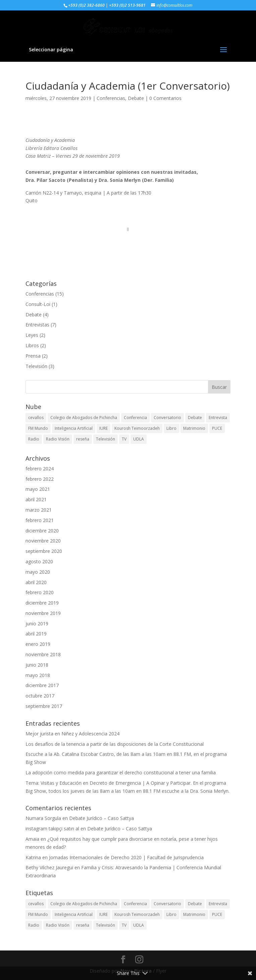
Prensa (33, 356)
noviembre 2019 (43, 613)
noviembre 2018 (43, 654)
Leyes (32, 335)
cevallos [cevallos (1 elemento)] (36, 418)
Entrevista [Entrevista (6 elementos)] (218, 418)
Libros (32, 345)
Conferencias (111, 98)
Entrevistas (37, 325)
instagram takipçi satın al (52, 829)
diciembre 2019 (42, 603)
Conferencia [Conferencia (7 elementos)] (135, 418)
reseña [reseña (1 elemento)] (83, 439)
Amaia (32, 839)
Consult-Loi (38, 304)
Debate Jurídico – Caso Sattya (101, 818)
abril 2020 (36, 582)
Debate (136, 98)
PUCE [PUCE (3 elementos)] (217, 428)
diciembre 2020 (42, 531)
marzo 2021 (39, 510)
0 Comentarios (165, 98)
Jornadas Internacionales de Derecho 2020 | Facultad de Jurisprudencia (126, 857)
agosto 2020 (39, 561)
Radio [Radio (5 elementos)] (34, 439)
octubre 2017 (40, 696)
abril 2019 (36, 634)
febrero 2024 (40, 469)
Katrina (33, 857)
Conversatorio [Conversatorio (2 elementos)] (167, 418)
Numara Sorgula (43, 818)
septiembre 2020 (44, 551)
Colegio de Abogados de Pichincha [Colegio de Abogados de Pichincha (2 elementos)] (84, 418)
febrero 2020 (40, 592)
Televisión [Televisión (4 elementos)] (106, 439)
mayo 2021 (38, 489)
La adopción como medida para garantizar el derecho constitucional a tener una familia (121, 772)
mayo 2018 (38, 675)
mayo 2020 (38, 572)
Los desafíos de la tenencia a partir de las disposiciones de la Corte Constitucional (115, 744)
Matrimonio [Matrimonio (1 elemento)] (194, 428)
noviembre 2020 (43, 541)
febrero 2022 (40, 479)
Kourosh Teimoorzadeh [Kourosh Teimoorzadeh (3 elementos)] (137, 428)
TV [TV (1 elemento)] (124, 439)
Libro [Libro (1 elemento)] (171, 428)
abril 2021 (36, 499)
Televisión (36, 366)
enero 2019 (38, 644)
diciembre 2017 (42, 685)
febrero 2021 (40, 520)
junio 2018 (37, 665)
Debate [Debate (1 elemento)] (195, 418)
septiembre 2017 (44, 706)
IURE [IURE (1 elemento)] (104, 428)
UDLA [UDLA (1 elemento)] (139, 439)
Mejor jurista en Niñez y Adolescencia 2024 (72, 734)
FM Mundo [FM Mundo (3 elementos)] (38, 428)
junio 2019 (37, 624)
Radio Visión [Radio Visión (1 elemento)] (58, 439)
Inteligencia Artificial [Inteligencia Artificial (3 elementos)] (74, 428)
